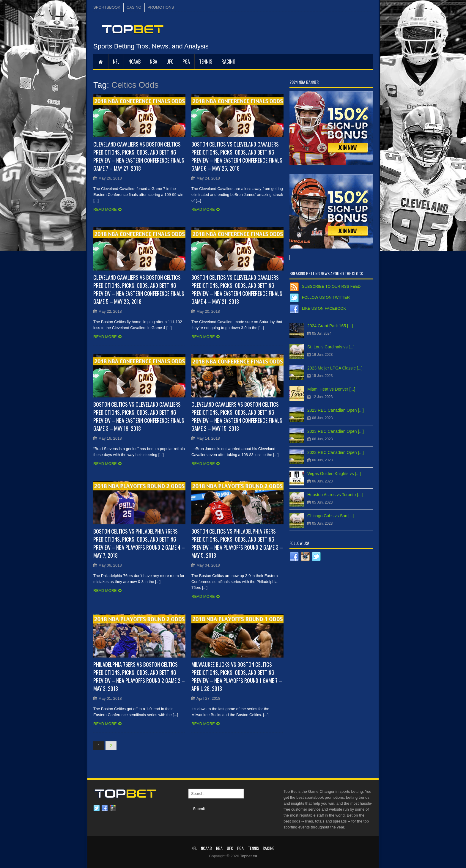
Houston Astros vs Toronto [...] (335, 495)
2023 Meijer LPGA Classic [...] (335, 368)
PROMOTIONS (161, 7)
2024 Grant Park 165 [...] (330, 326)
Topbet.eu (249, 856)
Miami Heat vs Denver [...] (331, 389)
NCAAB (134, 62)
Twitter (97, 808)
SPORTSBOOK (107, 7)
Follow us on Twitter (326, 297)
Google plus (113, 808)
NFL (116, 62)
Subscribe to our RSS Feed (331, 286)
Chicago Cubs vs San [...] (331, 516)
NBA (154, 62)
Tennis (206, 62)
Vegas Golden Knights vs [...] (334, 474)
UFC (170, 62)
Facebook (105, 808)
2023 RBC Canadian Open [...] (336, 410)
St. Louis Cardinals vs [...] (331, 347)
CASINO (134, 7)
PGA (186, 62)
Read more (105, 209)
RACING (228, 62)
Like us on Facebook (324, 308)
